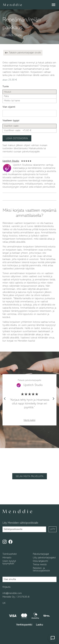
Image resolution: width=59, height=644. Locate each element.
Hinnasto (7, 558)
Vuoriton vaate (11, 126)
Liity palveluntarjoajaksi (44, 558)
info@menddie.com (12, 593)
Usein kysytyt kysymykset (9, 562)
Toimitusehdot (10, 554)
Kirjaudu (7, 587)
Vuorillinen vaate (18, 131)
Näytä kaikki (29, 420)
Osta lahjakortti (40, 561)
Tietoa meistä (40, 565)
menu (53, 5)
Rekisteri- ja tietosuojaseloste (41, 569)
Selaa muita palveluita (30, 476)
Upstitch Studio (11, 161)
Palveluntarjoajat (41, 554)
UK (4, 603)
